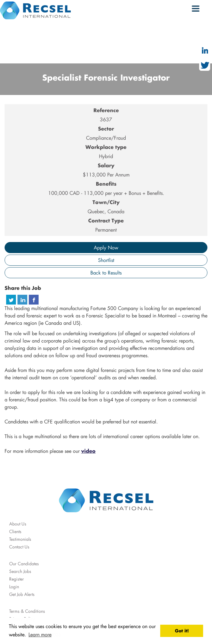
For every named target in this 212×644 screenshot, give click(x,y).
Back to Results (106, 273)
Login (14, 587)
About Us (18, 524)
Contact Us (19, 547)
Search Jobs (20, 571)
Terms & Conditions (27, 611)
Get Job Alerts (22, 594)
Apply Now (106, 247)
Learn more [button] (40, 634)
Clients (15, 531)
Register (17, 579)
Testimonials (20, 539)
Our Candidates (24, 564)
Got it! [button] (182, 631)
